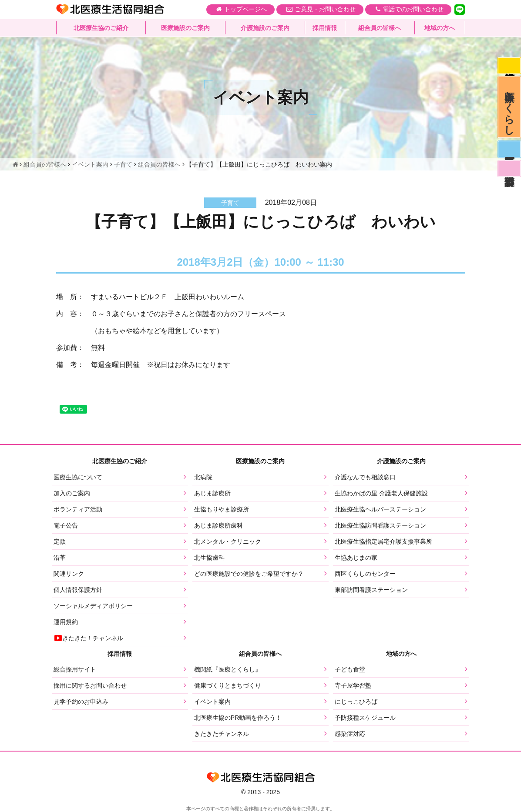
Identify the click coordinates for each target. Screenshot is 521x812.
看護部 (509, 174)
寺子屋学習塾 (353, 685)
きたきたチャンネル (222, 734)
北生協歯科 (209, 558)
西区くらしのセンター (365, 574)
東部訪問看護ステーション (371, 590)
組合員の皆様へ (380, 28)
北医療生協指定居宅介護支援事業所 (383, 541)
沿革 (60, 558)
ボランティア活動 (78, 509)
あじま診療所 (212, 493)
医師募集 (509, 154)
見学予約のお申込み (81, 702)
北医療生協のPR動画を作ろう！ (238, 718)
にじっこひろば (356, 702)
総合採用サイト (75, 669)
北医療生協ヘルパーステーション (380, 509)
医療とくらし (509, 110)
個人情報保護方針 (78, 590)
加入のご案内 (72, 493)
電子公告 (66, 525)
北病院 (203, 477)
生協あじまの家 (356, 558)
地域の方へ (440, 28)
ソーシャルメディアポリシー (93, 606)
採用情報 (325, 28)
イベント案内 (212, 702)
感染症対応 (509, 66)
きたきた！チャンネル (88, 638)
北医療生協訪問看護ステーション (380, 525)
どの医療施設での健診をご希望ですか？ (249, 574)
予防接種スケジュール (365, 718)
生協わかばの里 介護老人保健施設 (381, 493)
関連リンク (69, 574)
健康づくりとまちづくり (228, 685)
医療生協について (78, 477)
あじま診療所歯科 (218, 525)
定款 (60, 541)
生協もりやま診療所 (222, 509)
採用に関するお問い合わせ (90, 685)
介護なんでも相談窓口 (365, 477)
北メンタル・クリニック (228, 541)
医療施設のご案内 (185, 28)
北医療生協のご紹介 (101, 28)
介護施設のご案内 (265, 28)
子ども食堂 (350, 669)
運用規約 (66, 622)
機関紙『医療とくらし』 (228, 669)
